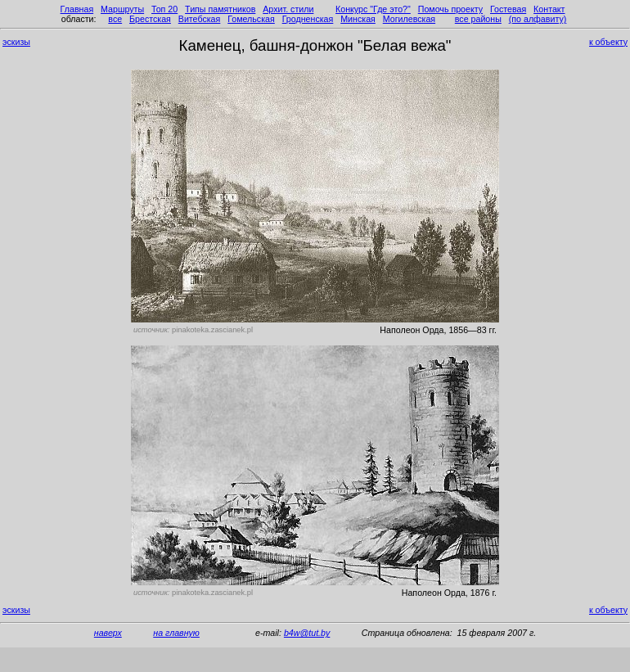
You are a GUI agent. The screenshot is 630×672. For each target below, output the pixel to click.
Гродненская (308, 19)
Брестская (150, 19)
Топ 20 (164, 9)
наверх (108, 633)
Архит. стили (288, 9)
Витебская (200, 19)
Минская (358, 19)
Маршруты (122, 9)
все (115, 19)
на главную (176, 633)
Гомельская (251, 19)
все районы (478, 19)
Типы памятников (220, 9)
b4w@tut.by (307, 633)
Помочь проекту (450, 9)
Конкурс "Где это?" (373, 9)
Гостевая (508, 9)
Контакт (549, 9)
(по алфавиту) (538, 19)
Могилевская (409, 19)
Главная (77, 9)
